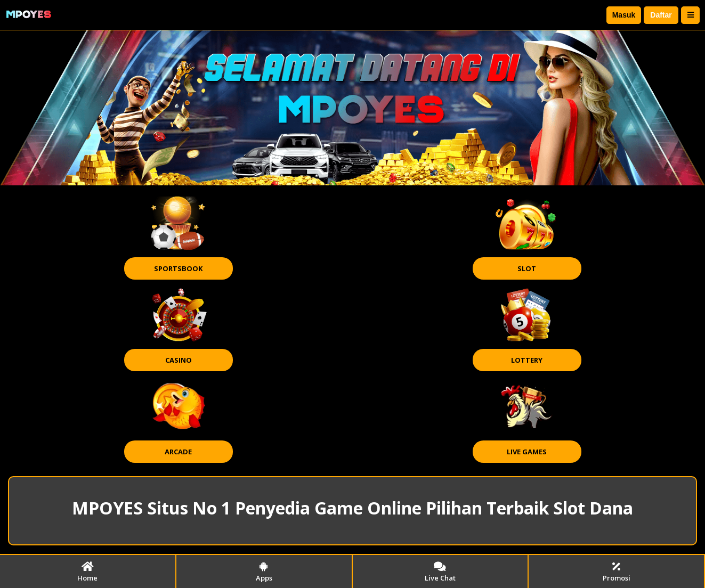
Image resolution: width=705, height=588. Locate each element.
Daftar (661, 15)
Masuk (624, 15)
